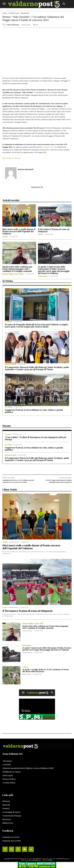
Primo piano (42, 276)
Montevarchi (25, 13)
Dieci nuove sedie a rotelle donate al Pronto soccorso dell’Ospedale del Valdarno (19, 231)
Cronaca (8, 434)
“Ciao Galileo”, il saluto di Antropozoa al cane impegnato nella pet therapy (36, 438)
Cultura (5, 13)
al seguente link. (48, 147)
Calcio (40, 234)
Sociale (5, 237)
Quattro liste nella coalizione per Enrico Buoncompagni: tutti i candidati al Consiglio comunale (17, 269)
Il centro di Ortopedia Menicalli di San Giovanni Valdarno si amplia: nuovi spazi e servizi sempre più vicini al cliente (37, 326)
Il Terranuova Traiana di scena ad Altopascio (54, 230)
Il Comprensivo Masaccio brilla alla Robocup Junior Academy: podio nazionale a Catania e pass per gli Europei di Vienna (37, 368)
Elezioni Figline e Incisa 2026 (13, 274)
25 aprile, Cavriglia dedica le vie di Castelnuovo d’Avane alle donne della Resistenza (46, 670)
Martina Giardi (27, 674)
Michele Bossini (13, 607)
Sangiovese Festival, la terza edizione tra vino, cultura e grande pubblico (34, 411)
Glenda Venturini (14, 542)
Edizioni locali (14, 13)
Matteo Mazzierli (13, 25)
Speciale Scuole (10, 364)
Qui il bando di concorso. (12, 158)
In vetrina (9, 322)
